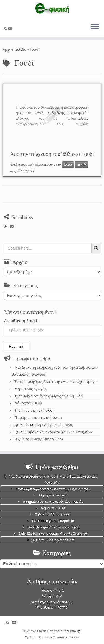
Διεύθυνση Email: (21, 321)
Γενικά (68, 165)
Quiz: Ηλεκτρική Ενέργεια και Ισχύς (44, 425)
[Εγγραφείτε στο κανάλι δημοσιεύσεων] (6, 28)
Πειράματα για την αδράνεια (38, 417)
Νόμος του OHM (28, 403)
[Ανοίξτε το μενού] (95, 27)
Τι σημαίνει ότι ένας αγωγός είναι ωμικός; (49, 396)
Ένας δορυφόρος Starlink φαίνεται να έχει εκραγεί (56, 381)
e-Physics (41, 631)
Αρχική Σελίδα (15, 49)
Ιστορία (81, 165)
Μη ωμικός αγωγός (30, 389)
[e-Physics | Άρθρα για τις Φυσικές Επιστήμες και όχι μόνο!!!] (52, 9)
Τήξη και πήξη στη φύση (35, 410)
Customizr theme (65, 637)
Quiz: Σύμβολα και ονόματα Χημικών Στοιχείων (54, 432)
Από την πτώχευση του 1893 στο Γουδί (52, 154)
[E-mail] (11, 28)
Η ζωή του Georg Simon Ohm (39, 439)
